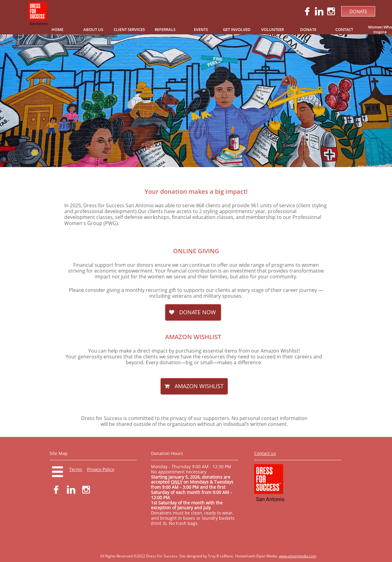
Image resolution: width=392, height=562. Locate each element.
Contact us (265, 453)
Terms (76, 469)
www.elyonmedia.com (298, 556)
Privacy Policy (101, 469)
